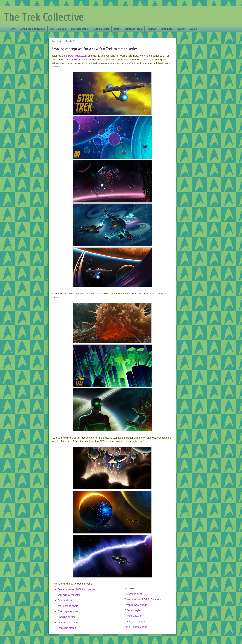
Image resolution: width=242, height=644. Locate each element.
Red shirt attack (67, 628)
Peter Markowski (78, 56)
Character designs (135, 621)
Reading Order (101, 29)
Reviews (152, 29)
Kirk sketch (131, 588)
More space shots (68, 606)
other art (145, 59)
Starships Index (133, 29)
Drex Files (167, 29)
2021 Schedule (79, 29)
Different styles (133, 610)
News (12, 29)
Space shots (65, 600)
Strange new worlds (136, 605)
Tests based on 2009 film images (77, 589)
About (194, 29)
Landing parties (67, 617)
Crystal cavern (133, 616)
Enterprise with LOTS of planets (143, 599)
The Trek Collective (44, 17)
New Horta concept (69, 622)
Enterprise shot (133, 594)
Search (181, 29)
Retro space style (68, 611)
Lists (117, 29)
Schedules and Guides (32, 29)
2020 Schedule (58, 29)
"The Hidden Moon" (136, 627)
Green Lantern (82, 59)
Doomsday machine (69, 595)
